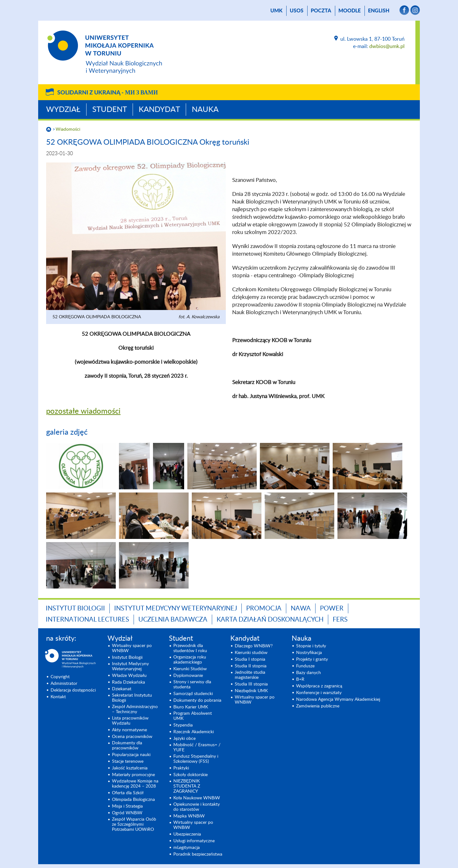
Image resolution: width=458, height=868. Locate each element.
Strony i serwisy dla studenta (192, 685)
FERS (340, 620)
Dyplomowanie (188, 676)
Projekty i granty (312, 659)
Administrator (64, 684)
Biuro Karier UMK (191, 707)
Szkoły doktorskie (191, 775)
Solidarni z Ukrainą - (108, 93)
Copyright (60, 677)
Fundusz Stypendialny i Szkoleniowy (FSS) (196, 759)
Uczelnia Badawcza (173, 620)
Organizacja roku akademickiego (190, 660)
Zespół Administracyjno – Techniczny (135, 709)
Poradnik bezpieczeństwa (198, 854)
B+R (300, 679)
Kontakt (58, 697)
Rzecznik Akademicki (194, 732)
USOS (297, 11)
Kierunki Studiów (190, 669)
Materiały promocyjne (133, 775)
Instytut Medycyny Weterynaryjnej (176, 609)
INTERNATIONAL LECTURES (87, 620)
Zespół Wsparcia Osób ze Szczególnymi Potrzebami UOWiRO (134, 824)
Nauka (205, 110)
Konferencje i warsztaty (319, 693)
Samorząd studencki (193, 694)
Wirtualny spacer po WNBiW (132, 648)
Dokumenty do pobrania (197, 700)
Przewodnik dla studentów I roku (190, 648)
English (379, 11)
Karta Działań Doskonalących (270, 620)
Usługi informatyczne (194, 841)
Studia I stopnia (250, 659)
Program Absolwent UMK (193, 716)
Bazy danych (309, 673)
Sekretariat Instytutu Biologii (132, 698)
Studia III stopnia (251, 684)
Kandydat (159, 110)
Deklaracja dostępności (73, 690)
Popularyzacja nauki (131, 755)
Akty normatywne (129, 730)
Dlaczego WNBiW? (254, 646)
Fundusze (305, 666)
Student (110, 110)
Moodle (350, 11)
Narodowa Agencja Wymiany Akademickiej (338, 699)
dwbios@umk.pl (387, 46)
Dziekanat (122, 689)
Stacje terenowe (128, 761)
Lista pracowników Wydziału (130, 721)
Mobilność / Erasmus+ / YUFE (197, 747)
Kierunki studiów (251, 653)
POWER (332, 609)
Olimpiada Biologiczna (133, 800)
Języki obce (184, 739)
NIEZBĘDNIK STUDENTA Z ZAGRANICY (187, 786)
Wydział (63, 110)
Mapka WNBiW (189, 816)
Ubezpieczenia (187, 834)
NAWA (301, 609)
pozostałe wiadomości (83, 411)
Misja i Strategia (127, 806)
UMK (276, 11)
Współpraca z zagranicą (319, 686)
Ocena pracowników (132, 737)
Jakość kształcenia (130, 768)
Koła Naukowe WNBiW (197, 798)
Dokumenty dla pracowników (127, 746)
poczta (321, 11)
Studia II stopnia (251, 666)
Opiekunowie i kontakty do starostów (197, 807)
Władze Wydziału (129, 676)
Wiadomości (68, 129)
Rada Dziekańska (128, 682)
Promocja (264, 609)
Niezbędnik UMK (251, 691)
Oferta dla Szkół (128, 793)
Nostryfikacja (309, 653)
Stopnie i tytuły (311, 646)
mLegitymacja (187, 848)
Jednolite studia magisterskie (250, 675)
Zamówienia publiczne (318, 706)
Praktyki (181, 768)
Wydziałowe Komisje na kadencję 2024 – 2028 (135, 784)
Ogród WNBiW (127, 813)
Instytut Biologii (75, 609)
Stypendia (183, 725)
